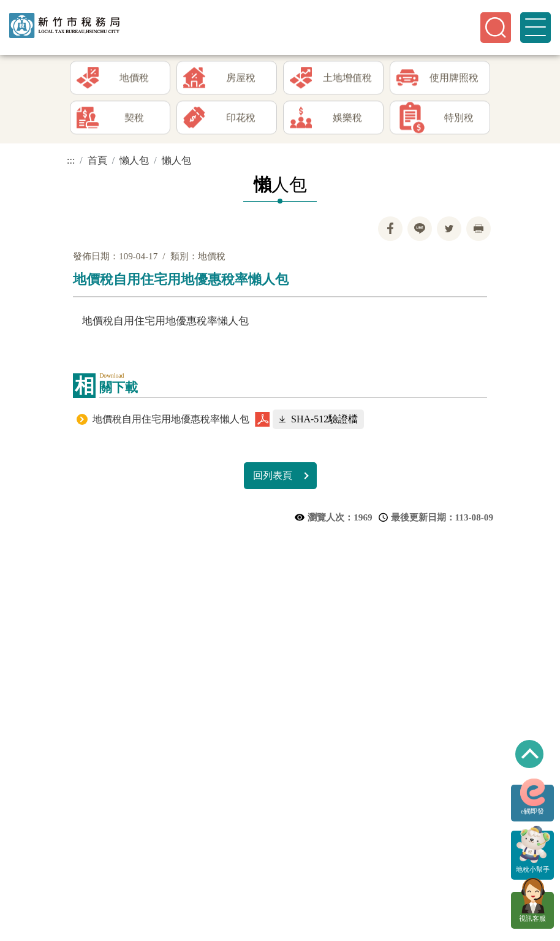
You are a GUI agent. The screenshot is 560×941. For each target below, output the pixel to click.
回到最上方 (529, 754)
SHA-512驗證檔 (324, 419)
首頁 (97, 160)
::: (71, 160)
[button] (496, 28)
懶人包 (134, 160)
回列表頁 (273, 475)
